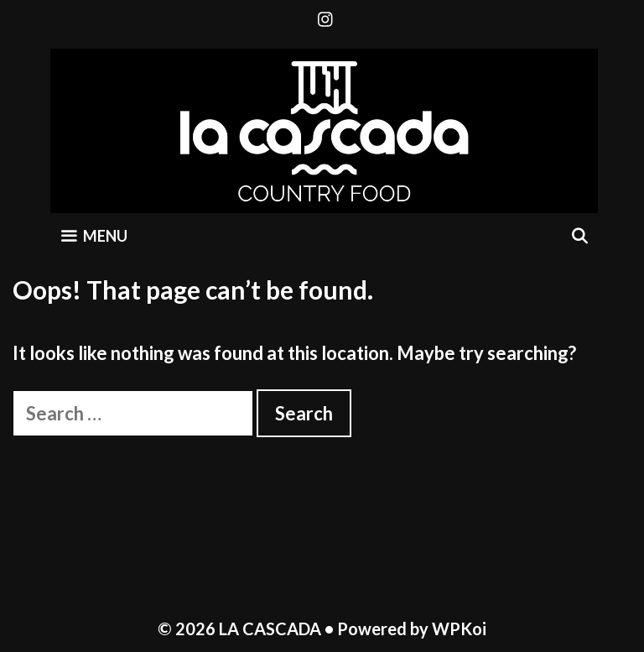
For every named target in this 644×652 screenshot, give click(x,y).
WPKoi (459, 629)
